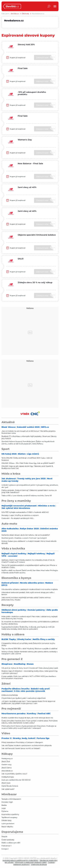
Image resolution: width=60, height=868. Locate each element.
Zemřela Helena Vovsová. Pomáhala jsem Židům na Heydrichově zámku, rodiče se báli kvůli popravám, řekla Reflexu (28, 443)
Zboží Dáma (6, 768)
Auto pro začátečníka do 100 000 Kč (16, 780)
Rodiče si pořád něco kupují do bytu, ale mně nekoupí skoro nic (27, 718)
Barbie (4, 805)
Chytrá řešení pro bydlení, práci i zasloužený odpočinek (24, 698)
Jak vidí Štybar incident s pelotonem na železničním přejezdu (27, 745)
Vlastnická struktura (39, 864)
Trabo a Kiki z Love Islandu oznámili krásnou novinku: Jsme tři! (27, 496)
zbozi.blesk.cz (7, 771)
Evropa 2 (5, 849)
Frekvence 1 (6, 846)
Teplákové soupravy (9, 817)
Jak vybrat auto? (8, 789)
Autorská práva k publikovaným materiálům (20, 860)
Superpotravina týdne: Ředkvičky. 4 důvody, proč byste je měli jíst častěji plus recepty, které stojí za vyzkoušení (28, 628)
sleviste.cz (15, 14)
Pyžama (5, 811)
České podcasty (8, 840)
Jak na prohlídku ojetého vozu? (14, 774)
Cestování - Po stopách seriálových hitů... (18, 518)
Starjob (4, 837)
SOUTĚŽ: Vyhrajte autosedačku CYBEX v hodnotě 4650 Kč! (25, 512)
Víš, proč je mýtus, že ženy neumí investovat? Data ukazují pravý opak (30, 668)
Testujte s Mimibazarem (11, 799)
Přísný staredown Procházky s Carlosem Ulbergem (22, 742)
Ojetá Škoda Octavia (10, 786)
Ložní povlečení (8, 824)
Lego (4, 808)
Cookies (51, 862)
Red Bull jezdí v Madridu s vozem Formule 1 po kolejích (24, 538)
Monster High (7, 802)
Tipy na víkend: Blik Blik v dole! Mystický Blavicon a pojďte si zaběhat (29, 649)
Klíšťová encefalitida (10, 695)
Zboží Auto (6, 783)
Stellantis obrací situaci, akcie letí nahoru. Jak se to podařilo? (26, 535)
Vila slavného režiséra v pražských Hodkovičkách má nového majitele (30, 589)
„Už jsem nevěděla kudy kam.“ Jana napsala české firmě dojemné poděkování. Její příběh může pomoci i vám (28, 702)
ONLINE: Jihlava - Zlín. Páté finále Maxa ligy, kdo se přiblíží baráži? (28, 463)
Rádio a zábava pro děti (11, 843)
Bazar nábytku (7, 827)
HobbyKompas (8, 777)
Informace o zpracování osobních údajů (31, 862)
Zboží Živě (6, 762)
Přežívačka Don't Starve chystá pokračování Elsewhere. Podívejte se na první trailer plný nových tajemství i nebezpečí (29, 727)
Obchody (25, 14)
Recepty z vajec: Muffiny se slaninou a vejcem (20, 515)
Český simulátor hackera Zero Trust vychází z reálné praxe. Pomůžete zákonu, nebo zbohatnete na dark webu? (30, 722)
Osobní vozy (6, 765)
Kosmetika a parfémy (10, 814)
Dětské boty (6, 820)
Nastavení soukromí (22, 864)
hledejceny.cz (7, 759)
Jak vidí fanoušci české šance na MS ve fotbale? (21, 748)
